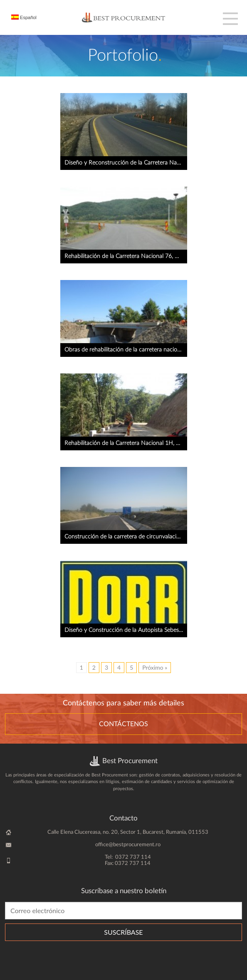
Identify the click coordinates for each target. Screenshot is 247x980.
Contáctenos (123, 724)
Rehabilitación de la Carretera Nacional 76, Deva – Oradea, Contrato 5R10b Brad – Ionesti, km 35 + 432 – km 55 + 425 (126, 256)
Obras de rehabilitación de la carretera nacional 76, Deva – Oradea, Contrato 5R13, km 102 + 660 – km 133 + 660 (126, 350)
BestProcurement (123, 17)
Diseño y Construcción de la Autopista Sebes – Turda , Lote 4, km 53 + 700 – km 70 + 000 (126, 630)
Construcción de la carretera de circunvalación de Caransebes (126, 537)
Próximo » (155, 667)
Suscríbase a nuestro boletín (124, 891)
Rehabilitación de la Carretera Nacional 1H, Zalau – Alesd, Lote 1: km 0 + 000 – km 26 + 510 (126, 443)
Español (24, 17)
